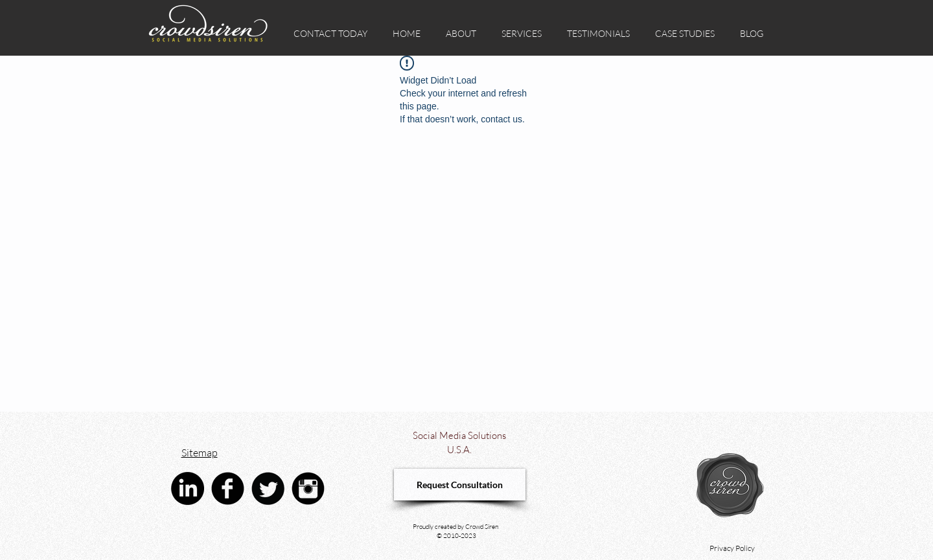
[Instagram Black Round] (308, 488)
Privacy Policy (732, 548)
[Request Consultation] (460, 485)
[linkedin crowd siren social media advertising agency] (188, 488)
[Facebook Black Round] (228, 488)
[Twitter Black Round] (268, 488)
